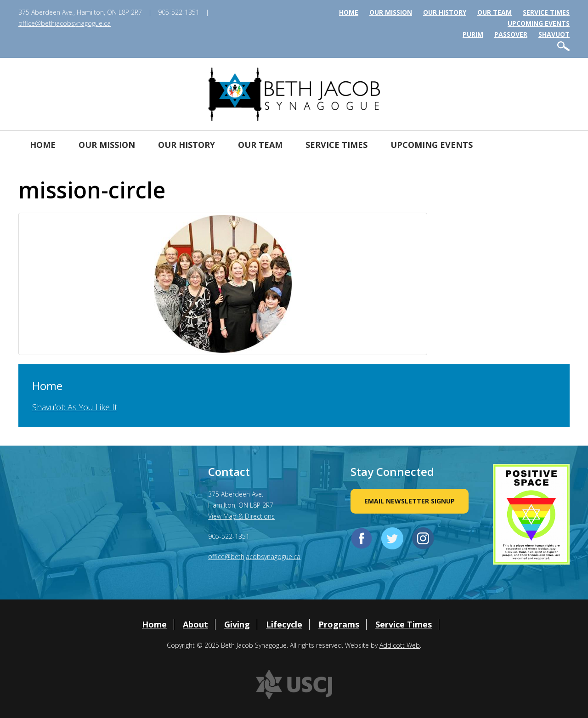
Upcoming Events (539, 23)
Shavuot (554, 34)
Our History (445, 12)
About (195, 624)
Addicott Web (400, 645)
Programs (339, 624)
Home (349, 12)
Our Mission (391, 12)
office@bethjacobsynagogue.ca (65, 23)
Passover (511, 34)
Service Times (546, 12)
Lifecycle (284, 624)
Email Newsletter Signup (410, 501)
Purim (473, 34)
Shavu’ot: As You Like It (75, 407)
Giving (237, 624)
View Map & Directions (241, 516)
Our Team (495, 12)
